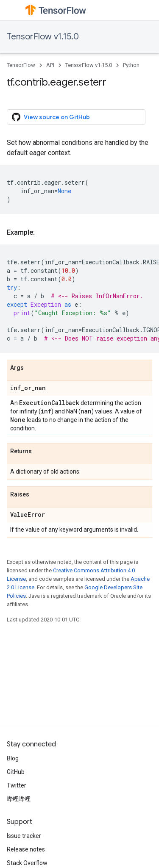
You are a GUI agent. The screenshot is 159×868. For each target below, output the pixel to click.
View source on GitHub (51, 117)
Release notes (26, 849)
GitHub (16, 772)
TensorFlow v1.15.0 (43, 37)
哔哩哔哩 (19, 799)
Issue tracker (24, 836)
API (50, 65)
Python (131, 65)
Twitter (17, 785)
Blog (13, 758)
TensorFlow (21, 65)
